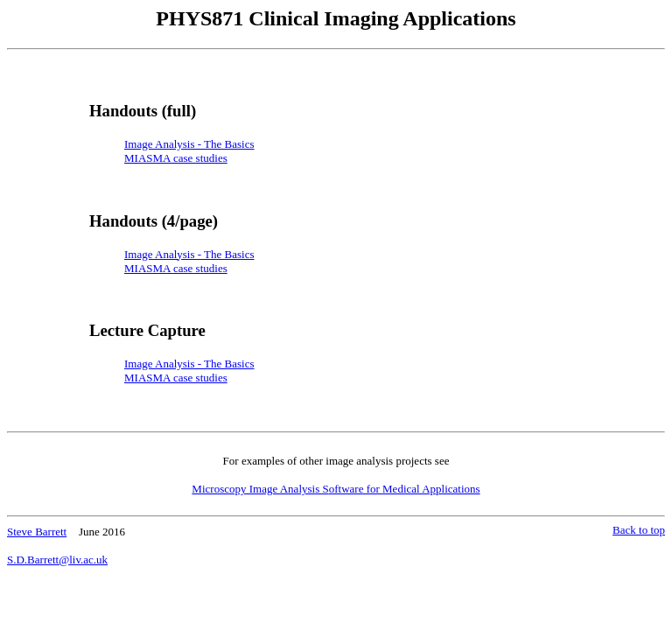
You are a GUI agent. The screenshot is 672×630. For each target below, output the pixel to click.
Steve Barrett (37, 532)
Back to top (639, 530)
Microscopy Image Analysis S (336, 489)
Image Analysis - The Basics (189, 254)
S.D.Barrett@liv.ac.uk (57, 560)
